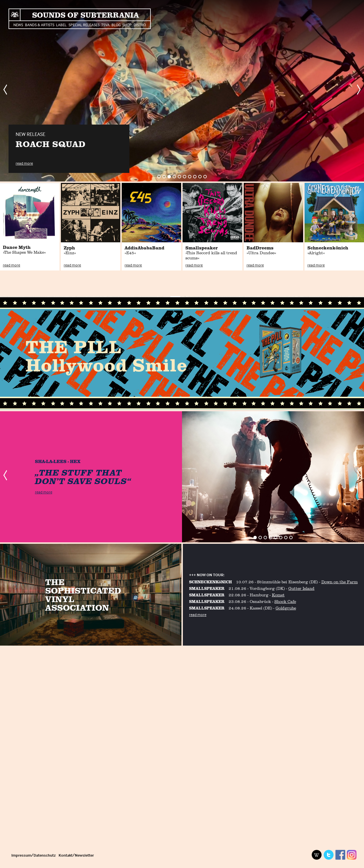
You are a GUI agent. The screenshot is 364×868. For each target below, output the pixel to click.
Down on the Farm (340, 582)
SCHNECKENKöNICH (210, 582)
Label (61, 25)
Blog (116, 25)
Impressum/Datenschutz (34, 855)
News (18, 25)
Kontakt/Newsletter (76, 855)
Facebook (340, 855)
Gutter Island (301, 588)
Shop (127, 25)
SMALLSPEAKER (207, 588)
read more (24, 163)
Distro (140, 25)
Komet (278, 595)
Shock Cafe (285, 601)
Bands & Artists (40, 25)
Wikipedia (317, 855)
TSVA (105, 25)
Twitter (328, 855)
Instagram (352, 855)
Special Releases (84, 25)
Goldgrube (286, 608)
